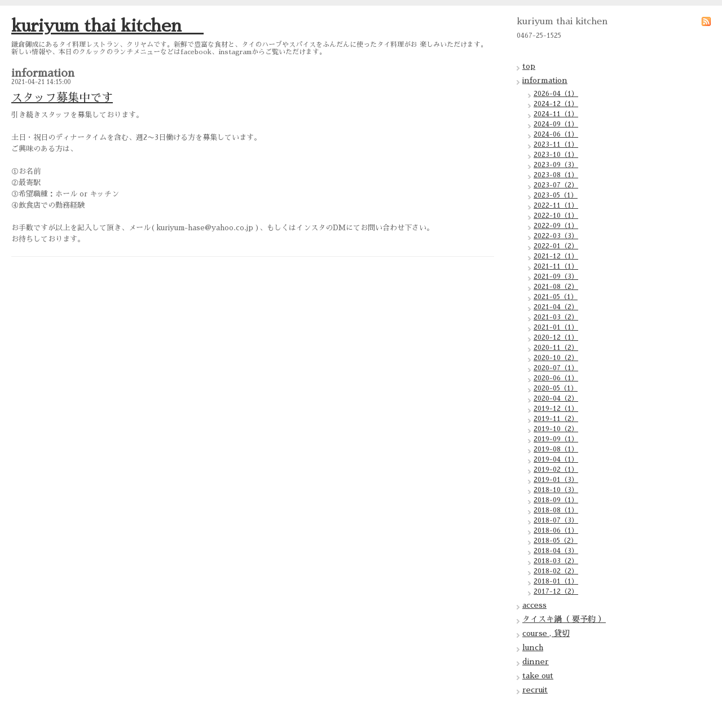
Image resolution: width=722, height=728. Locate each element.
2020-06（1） (556, 378)
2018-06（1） (556, 530)
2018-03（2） (556, 561)
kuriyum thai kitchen (107, 26)
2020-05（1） (556, 388)
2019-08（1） (556, 449)
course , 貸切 (546, 633)
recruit (535, 690)
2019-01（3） (556, 480)
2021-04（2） (556, 307)
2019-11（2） (556, 419)
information (545, 80)
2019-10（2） (556, 429)
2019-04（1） (556, 459)
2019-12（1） (556, 409)
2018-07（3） (556, 520)
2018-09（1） (556, 500)
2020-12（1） (556, 337)
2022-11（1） (556, 205)
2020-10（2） (556, 358)
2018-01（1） (556, 581)
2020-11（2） (556, 348)
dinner (536, 661)
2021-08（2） (556, 287)
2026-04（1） (556, 94)
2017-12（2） (556, 591)
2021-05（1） (556, 297)
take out (538, 676)
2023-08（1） (556, 175)
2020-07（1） (556, 368)
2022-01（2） (556, 246)
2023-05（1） (556, 195)
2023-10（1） (556, 155)
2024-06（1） (556, 134)
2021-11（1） (556, 266)
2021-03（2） (556, 317)
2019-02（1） (556, 470)
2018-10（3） (556, 490)
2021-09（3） (556, 277)
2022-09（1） (556, 226)
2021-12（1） (556, 256)
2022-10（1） (556, 216)
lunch (533, 647)
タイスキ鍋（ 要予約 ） (564, 619)
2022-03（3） (556, 236)
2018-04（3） (556, 551)
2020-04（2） (556, 398)
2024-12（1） (556, 104)
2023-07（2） (556, 185)
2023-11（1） (556, 144)
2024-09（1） (556, 124)
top (529, 66)
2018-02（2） (556, 571)
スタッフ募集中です (62, 98)
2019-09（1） (556, 439)
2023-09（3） (556, 165)
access (534, 605)
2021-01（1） (556, 327)
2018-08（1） (556, 510)
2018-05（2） (556, 541)
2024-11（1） (556, 114)
